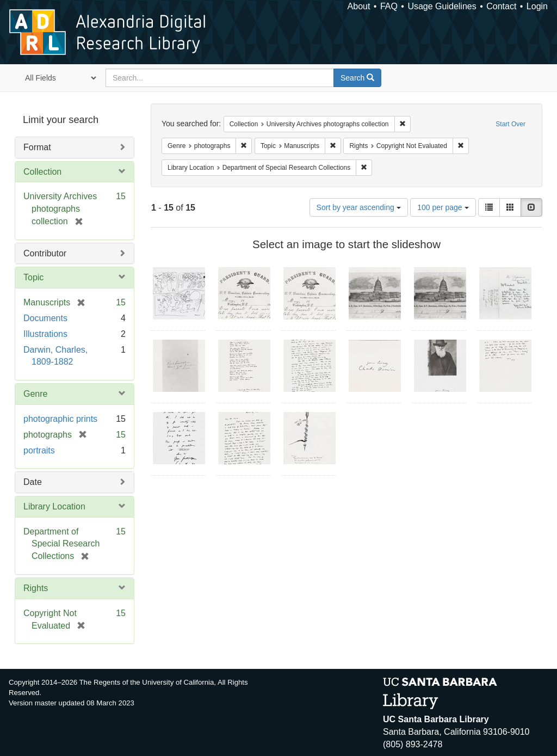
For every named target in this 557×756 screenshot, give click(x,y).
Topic (33, 277)
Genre (35, 394)
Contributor (45, 253)
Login (537, 6)
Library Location (54, 506)
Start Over (510, 124)
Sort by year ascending (359, 207)
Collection (42, 172)
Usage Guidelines (442, 6)
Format (37, 147)
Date (33, 482)
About (359, 6)
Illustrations (45, 334)
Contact (501, 6)
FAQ (389, 6)
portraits (39, 450)
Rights (36, 588)
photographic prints (60, 419)
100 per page (443, 207)
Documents (45, 318)
